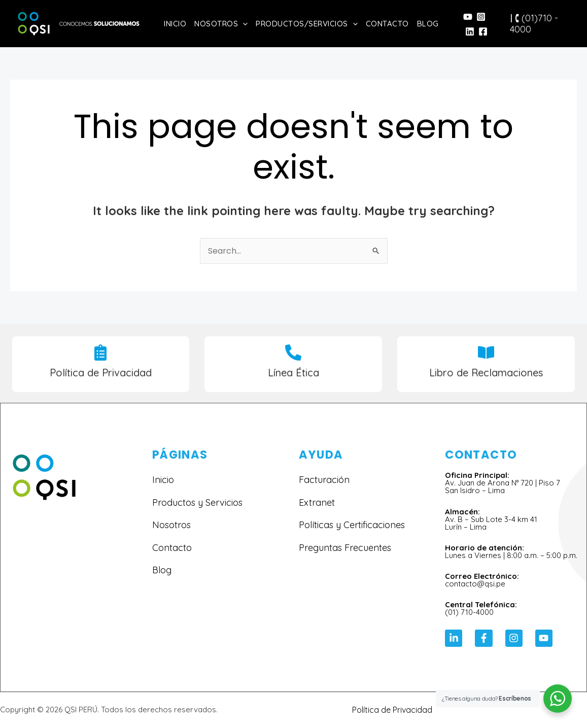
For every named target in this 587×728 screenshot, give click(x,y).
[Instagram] (481, 17)
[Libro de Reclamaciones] (486, 360)
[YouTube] (468, 17)
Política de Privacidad (101, 380)
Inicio (175, 24)
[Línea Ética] (293, 360)
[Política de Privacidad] (100, 360)
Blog (428, 24)
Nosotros (221, 24)
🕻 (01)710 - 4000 (534, 24)
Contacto (387, 24)
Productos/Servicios (307, 24)
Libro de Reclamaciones (486, 380)
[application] (243, 24)
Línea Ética (293, 380)
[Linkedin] (470, 31)
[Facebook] (483, 31)
